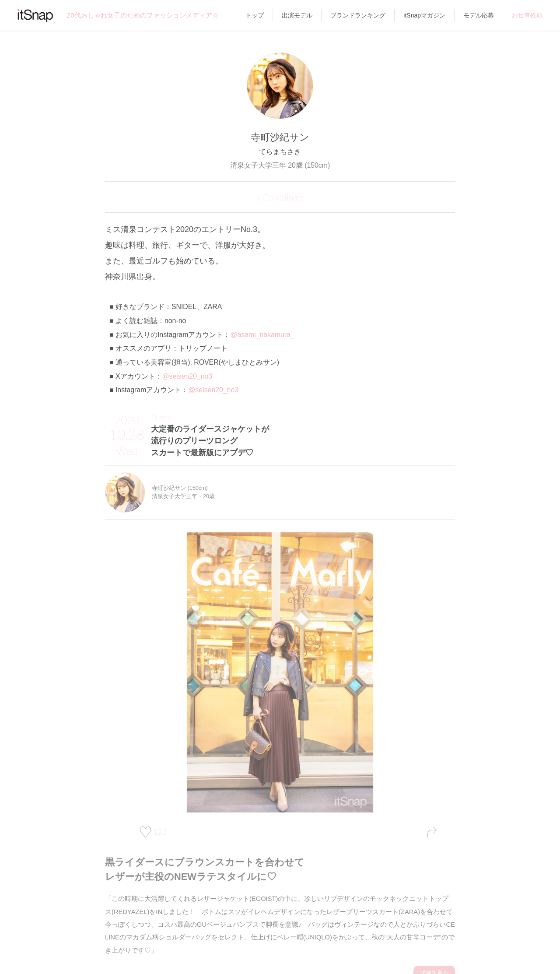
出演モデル (297, 15)
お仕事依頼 (527, 15)
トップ (255, 15)
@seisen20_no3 (187, 376)
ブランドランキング (358, 15)
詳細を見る (435, 959)
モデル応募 (479, 15)
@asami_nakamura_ (262, 335)
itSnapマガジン (424, 15)
